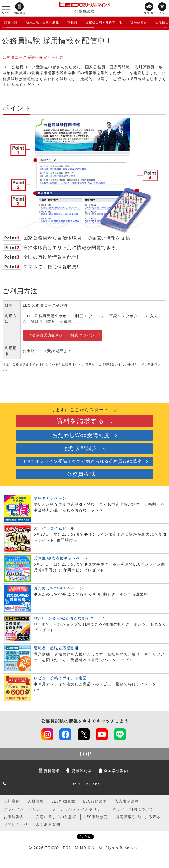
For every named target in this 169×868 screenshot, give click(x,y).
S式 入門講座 (81, 449)
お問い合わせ (16, 824)
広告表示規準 (127, 801)
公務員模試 (81, 474)
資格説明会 (82, 771)
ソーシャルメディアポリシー (79, 809)
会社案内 (12, 801)
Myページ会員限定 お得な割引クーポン (70, 618)
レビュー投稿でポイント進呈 (60, 678)
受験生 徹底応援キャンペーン (61, 558)
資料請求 (52, 771)
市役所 (72, 22)
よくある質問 (48, 824)
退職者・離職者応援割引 (56, 648)
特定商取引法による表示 (138, 817)
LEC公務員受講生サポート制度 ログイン (60, 335)
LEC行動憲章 (64, 801)
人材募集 (36, 801)
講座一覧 (11, 22)
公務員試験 (85, 11)
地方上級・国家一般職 (42, 22)
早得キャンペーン (50, 498)
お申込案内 (14, 817)
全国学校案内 (116, 771)
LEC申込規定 (96, 817)
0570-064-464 (86, 784)
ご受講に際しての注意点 (54, 817)
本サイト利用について (133, 809)
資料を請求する (80, 421)
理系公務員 (139, 22)
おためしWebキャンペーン (59, 588)
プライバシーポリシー (24, 809)
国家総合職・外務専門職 (104, 22)
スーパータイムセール (54, 528)
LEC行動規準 (95, 801)
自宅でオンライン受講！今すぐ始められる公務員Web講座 (81, 461)
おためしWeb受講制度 (81, 435)
